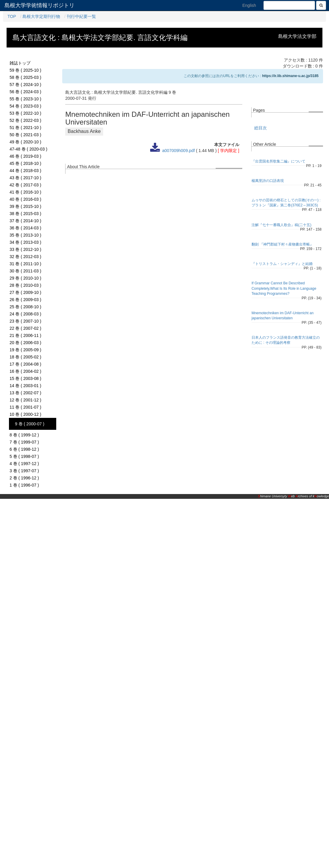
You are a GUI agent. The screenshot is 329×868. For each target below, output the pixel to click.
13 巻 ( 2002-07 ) (25, 393)
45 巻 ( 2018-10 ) (25, 163)
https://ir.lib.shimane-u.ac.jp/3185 (290, 76)
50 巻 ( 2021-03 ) (25, 135)
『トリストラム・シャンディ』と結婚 (282, 264)
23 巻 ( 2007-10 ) (25, 321)
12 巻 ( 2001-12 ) (25, 400)
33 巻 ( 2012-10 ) (25, 249)
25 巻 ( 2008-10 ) (25, 307)
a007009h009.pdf (178, 151)
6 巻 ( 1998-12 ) (24, 449)
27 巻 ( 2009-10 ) (25, 292)
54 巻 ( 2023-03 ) (25, 106)
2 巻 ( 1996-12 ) (24, 478)
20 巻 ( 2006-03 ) (25, 343)
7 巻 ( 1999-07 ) (24, 442)
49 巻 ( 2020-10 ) (25, 142)
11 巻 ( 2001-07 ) (25, 407)
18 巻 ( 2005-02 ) (25, 357)
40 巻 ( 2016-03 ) (25, 199)
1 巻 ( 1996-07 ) (24, 485)
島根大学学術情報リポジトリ (39, 5)
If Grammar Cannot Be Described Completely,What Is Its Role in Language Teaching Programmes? (284, 288)
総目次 (261, 128)
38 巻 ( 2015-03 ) (25, 214)
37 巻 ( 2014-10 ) (25, 221)
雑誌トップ (20, 63)
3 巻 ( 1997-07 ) (24, 471)
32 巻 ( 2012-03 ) (25, 257)
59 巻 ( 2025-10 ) (25, 70)
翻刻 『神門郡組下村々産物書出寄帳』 (282, 244)
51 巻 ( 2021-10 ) (25, 128)
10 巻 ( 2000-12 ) (25, 414)
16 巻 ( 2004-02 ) (25, 371)
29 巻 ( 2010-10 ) (25, 278)
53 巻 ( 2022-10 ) (25, 113)
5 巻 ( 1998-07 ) (24, 456)
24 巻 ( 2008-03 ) (25, 314)
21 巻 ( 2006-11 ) (25, 335)
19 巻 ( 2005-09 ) (25, 350)
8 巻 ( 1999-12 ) (24, 435)
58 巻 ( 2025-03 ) (25, 77)
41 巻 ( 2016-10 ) (25, 192)
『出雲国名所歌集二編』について (278, 161)
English (249, 5)
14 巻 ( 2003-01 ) (25, 386)
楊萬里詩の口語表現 (268, 181)
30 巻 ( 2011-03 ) (25, 271)
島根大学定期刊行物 (41, 16)
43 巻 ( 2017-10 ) (25, 178)
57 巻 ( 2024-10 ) (25, 85)
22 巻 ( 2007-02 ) (25, 328)
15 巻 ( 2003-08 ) (25, 378)
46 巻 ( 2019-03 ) (25, 156)
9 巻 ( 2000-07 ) (30, 424)
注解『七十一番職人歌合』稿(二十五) (281, 225)
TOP (12, 16)
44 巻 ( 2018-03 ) (25, 171)
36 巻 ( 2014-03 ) (25, 228)
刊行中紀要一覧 (81, 16)
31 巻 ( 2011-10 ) (25, 264)
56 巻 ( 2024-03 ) (25, 92)
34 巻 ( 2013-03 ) (25, 242)
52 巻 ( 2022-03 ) (25, 120)
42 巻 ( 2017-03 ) (25, 185)
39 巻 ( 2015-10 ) (25, 206)
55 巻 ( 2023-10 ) (25, 99)
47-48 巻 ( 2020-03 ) (28, 149)
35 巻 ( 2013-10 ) (25, 235)
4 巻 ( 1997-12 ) (24, 464)
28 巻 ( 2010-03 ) (25, 285)
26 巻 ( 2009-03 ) (25, 300)
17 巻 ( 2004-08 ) (25, 364)
